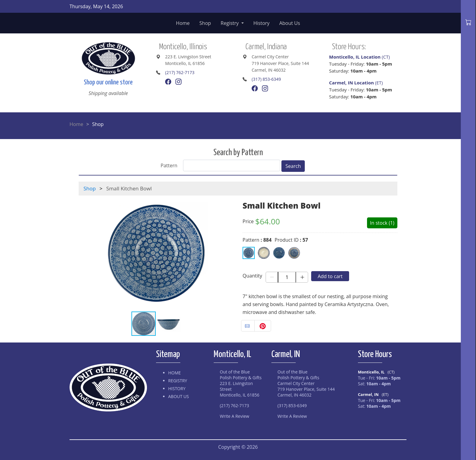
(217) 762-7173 (180, 72)
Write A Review (235, 416)
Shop (205, 23)
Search (293, 166)
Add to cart (330, 276)
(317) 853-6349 (266, 79)
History (262, 23)
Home (183, 23)
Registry (230, 23)
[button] (228, 253)
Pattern (169, 165)
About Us (290, 23)
